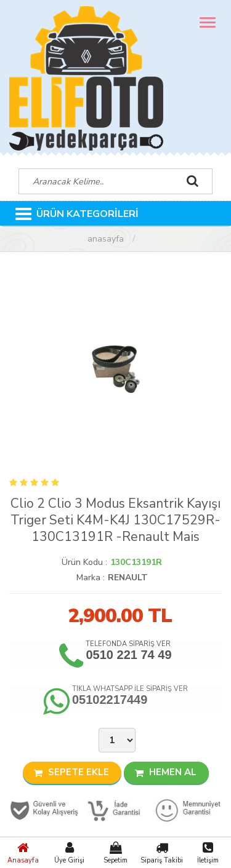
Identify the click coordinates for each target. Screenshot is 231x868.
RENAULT (128, 578)
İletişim (208, 853)
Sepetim (115, 853)
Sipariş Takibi (162, 853)
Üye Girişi (69, 853)
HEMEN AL (166, 772)
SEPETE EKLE (71, 772)
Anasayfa (23, 853)
